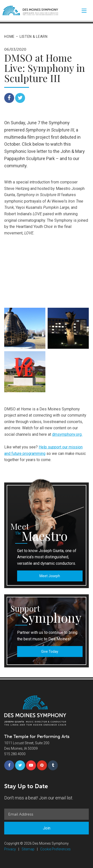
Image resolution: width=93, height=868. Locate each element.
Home (9, 37)
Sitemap (28, 849)
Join (47, 828)
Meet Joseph (50, 576)
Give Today (50, 651)
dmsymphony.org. (67, 434)
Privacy (10, 849)
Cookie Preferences (55, 849)
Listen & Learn (34, 37)
